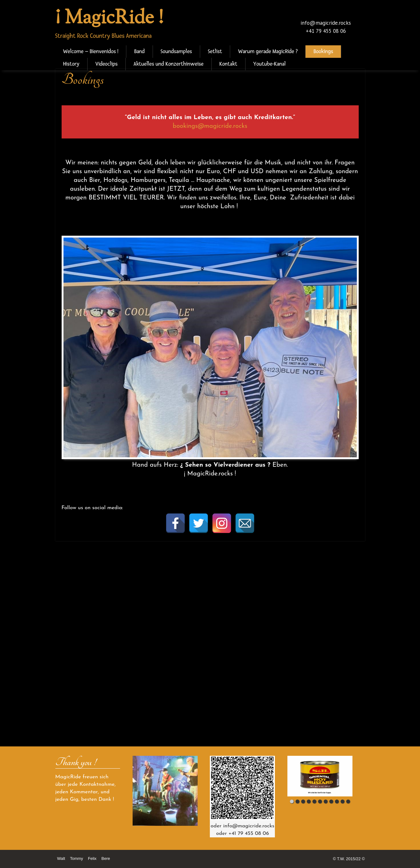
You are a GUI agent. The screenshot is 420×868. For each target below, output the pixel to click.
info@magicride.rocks (326, 23)
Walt (61, 858)
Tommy (77, 858)
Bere (106, 858)
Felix (92, 858)
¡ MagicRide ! (109, 18)
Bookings (323, 51)
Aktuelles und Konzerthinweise (168, 64)
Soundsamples (176, 51)
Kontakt (228, 64)
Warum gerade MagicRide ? (268, 51)
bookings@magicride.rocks (210, 126)
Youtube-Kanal (270, 64)
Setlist (215, 51)
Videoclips (106, 64)
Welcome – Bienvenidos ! (91, 51)
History (71, 64)
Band (139, 51)
